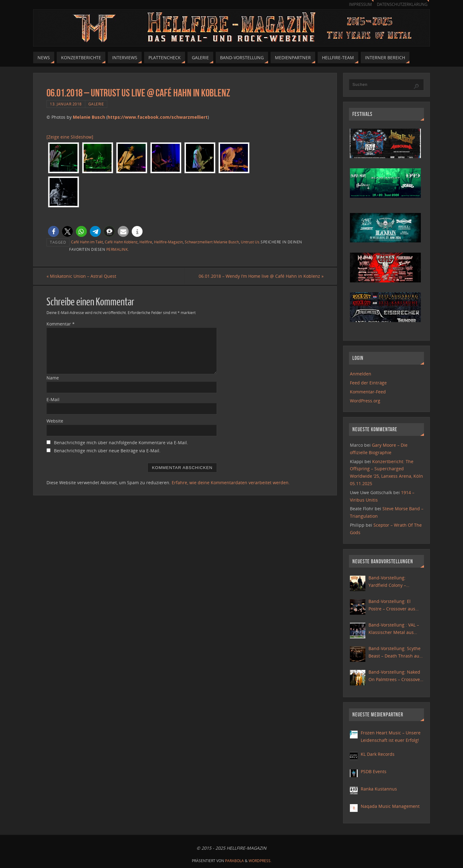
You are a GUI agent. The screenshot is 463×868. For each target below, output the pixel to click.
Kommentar (61, 324)
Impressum (360, 4)
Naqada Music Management (390, 806)
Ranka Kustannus (379, 789)
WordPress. (260, 861)
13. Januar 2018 (66, 104)
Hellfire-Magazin (168, 242)
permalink (117, 249)
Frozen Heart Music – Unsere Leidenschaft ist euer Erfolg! (391, 736)
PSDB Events (374, 771)
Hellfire (146, 242)
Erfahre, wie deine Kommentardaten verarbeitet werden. (231, 483)
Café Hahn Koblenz (121, 242)
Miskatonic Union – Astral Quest (81, 276)
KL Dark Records (378, 754)
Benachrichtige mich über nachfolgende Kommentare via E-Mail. (121, 443)
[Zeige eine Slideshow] (70, 137)
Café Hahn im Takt (87, 242)
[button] (53, 231)
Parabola (234, 861)
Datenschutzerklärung (402, 4)
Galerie (96, 104)
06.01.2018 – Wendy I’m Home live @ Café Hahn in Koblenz (261, 276)
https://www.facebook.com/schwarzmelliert (158, 117)
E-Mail (53, 399)
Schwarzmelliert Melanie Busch (212, 242)
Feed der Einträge (368, 383)
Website (55, 421)
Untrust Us (250, 242)
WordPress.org (365, 401)
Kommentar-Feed (368, 392)
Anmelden (361, 374)
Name (53, 378)
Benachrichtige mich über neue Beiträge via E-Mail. (107, 451)
